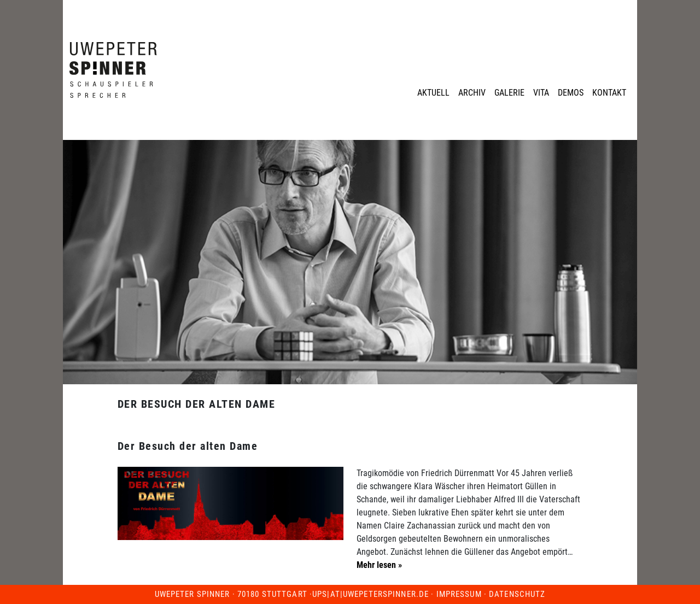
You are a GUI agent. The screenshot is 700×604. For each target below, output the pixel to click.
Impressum (459, 594)
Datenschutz (517, 594)
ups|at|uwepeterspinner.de (371, 594)
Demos (571, 93)
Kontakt (609, 93)
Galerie (509, 93)
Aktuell (433, 93)
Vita (541, 93)
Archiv (472, 93)
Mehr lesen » (379, 565)
